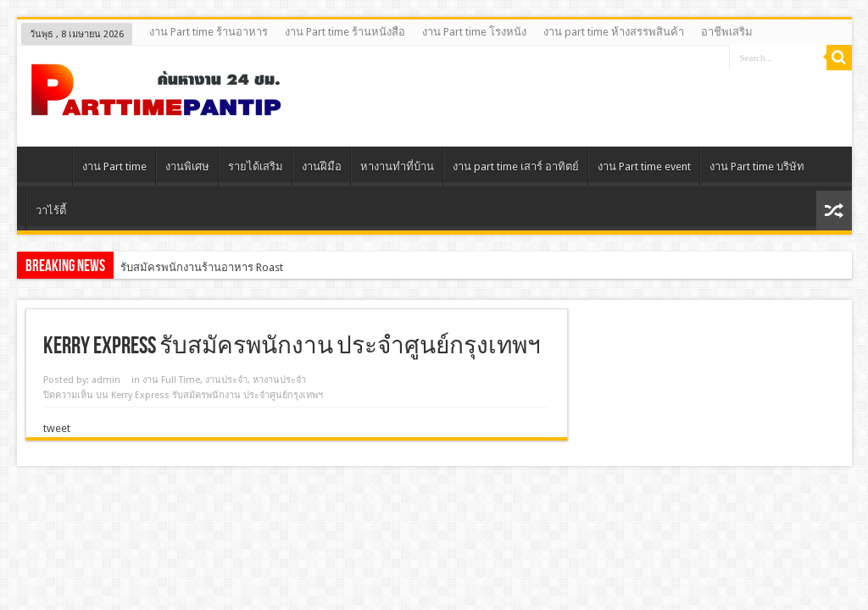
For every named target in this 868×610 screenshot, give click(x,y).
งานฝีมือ (322, 166)
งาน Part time (114, 166)
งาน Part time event (644, 166)
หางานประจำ (279, 380)
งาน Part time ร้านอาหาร (209, 32)
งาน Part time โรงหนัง (474, 32)
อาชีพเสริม (727, 32)
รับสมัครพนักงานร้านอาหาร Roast (202, 267)
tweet (57, 428)
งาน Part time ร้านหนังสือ (345, 32)
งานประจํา (226, 380)
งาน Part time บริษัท (757, 166)
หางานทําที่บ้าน (397, 166)
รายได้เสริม (256, 166)
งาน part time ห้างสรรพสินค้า (614, 32)
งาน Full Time (171, 380)
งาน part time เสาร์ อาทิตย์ (516, 166)
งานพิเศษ (187, 166)
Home (49, 169)
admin (106, 380)
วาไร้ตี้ (51, 211)
